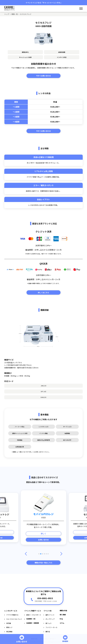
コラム (62, 635)
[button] (39, 554)
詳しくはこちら (43, 292)
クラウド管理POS (11, 627)
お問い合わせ (43, 540)
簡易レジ (8, 639)
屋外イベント (49, 627)
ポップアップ (49, 631)
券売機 (8, 635)
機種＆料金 (63, 622)
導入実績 (63, 626)
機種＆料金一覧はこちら (43, 563)
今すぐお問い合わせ (43, 76)
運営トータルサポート (33, 627)
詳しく (44, 534)
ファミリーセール (51, 639)
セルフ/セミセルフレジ (13, 631)
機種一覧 (15, 14)
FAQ (61, 631)
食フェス (48, 635)
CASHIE (30, 631)
